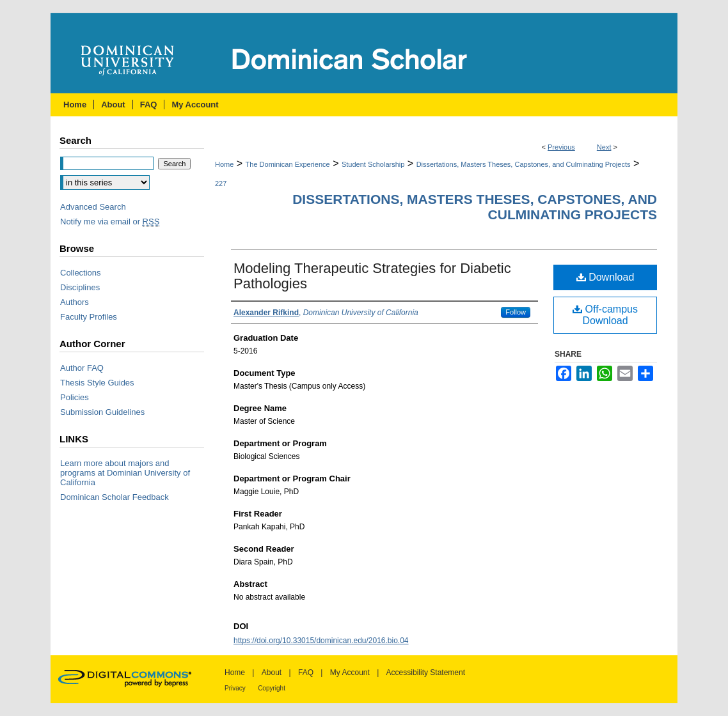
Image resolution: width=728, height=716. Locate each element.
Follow (516, 312)
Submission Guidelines (102, 412)
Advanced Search (93, 207)
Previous (561, 147)
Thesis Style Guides (97, 383)
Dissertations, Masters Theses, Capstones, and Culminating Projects (524, 164)
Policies (75, 397)
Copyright (272, 688)
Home (224, 164)
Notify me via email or (110, 222)
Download (605, 277)
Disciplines (80, 287)
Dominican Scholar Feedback (115, 497)
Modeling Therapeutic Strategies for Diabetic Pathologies (372, 276)
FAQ (306, 673)
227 (221, 183)
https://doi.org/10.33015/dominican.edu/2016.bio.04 (321, 641)
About (272, 673)
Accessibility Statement (426, 673)
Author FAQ (82, 368)
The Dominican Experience (288, 164)
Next (604, 147)
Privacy (235, 688)
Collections (81, 273)
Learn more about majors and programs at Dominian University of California (125, 473)
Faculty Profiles (89, 317)
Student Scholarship (373, 164)
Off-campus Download (605, 315)
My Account (350, 673)
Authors (75, 302)
